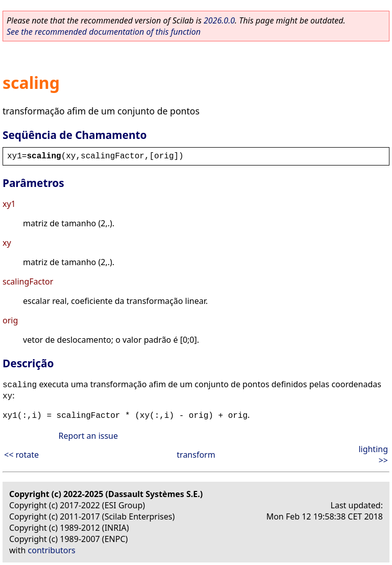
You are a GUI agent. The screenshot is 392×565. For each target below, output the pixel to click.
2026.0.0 (219, 20)
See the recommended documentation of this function (104, 32)
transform (196, 455)
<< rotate (21, 455)
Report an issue (88, 436)
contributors (52, 550)
